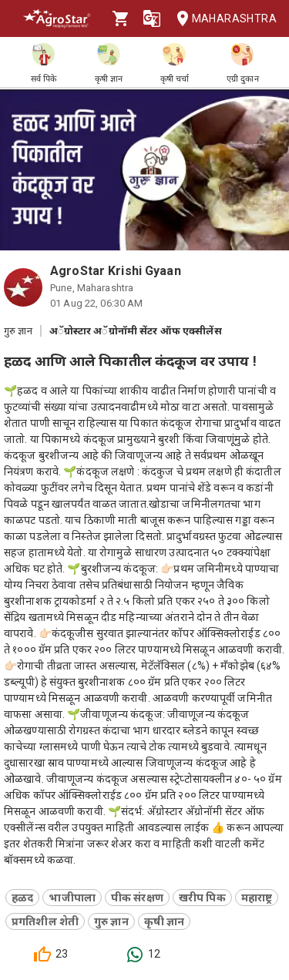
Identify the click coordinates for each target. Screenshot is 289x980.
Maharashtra (222, 19)
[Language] (152, 18)
